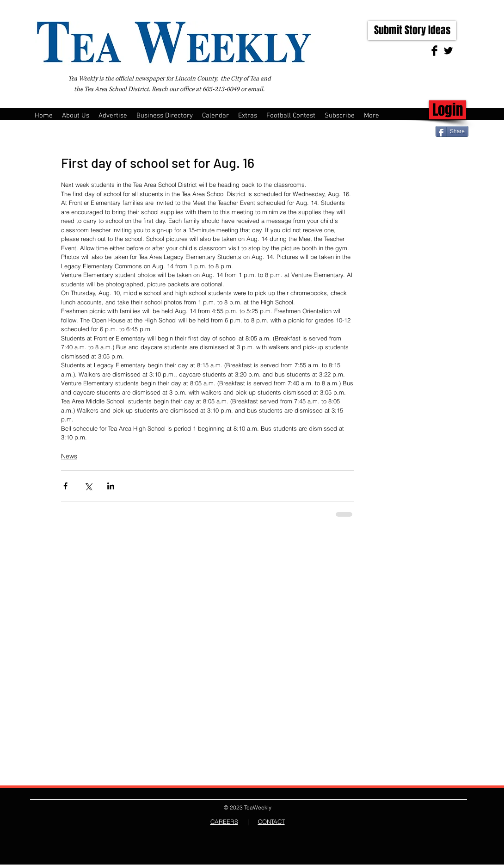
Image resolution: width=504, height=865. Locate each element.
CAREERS (224, 822)
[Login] (448, 110)
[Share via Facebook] (65, 486)
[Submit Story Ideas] (412, 30)
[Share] (452, 131)
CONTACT (271, 822)
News (69, 456)
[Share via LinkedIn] (111, 486)
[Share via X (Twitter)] (88, 486)
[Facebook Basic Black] (434, 51)
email (255, 89)
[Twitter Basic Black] (448, 51)
